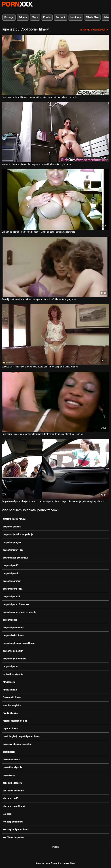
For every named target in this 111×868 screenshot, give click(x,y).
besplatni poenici (11, 573)
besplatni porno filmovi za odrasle (19, 612)
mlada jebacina (10, 713)
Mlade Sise (92, 17)
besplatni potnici (11, 620)
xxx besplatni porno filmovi (16, 830)
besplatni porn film (12, 581)
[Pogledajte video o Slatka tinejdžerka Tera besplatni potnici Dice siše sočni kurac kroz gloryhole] (55, 200)
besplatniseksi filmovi (14, 635)
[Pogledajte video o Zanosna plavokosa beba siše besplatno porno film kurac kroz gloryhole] (55, 132)
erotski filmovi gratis (13, 674)
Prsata (47, 17)
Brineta (23, 17)
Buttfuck (61, 17)
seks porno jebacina (13, 783)
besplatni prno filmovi (13, 628)
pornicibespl (9, 752)
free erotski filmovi (12, 698)
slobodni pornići (11, 798)
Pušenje (9, 17)
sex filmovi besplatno (13, 791)
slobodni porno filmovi (14, 806)
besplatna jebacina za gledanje (18, 534)
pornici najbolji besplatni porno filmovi (22, 736)
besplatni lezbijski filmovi (15, 558)
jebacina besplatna (12, 705)
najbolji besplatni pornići (15, 721)
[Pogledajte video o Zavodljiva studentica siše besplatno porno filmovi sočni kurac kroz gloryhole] (55, 267)
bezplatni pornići (11, 666)
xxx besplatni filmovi (13, 822)
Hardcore (76, 17)
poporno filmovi (11, 729)
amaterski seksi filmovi (14, 519)
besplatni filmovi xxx (13, 550)
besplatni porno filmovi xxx (16, 604)
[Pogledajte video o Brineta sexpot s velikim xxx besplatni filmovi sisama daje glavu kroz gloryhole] (55, 65)
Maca (35, 17)
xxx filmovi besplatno (13, 837)
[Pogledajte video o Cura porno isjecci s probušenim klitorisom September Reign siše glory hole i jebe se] (55, 402)
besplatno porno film (13, 651)
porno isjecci (9, 775)
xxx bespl (8, 814)
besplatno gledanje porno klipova (19, 643)
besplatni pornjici (11, 597)
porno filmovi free (12, 760)
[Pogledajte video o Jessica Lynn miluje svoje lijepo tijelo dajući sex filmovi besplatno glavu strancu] (55, 334)
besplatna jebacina (12, 527)
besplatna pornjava (12, 542)
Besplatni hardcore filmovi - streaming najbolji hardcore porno (17, 4)
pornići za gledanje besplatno (17, 744)
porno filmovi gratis (12, 767)
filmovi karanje (10, 690)
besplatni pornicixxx (13, 589)
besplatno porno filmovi (14, 659)
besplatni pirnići (11, 566)
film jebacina (9, 682)
